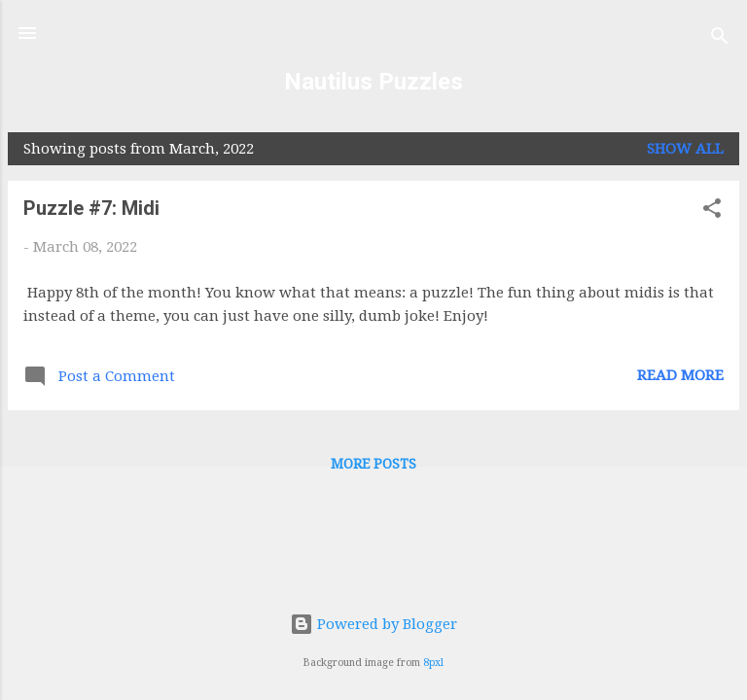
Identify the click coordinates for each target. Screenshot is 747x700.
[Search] (720, 39)
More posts (373, 464)
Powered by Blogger (373, 624)
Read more (680, 375)
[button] (712, 211)
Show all (685, 149)
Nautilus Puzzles (373, 82)
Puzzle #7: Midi (91, 208)
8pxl (433, 663)
